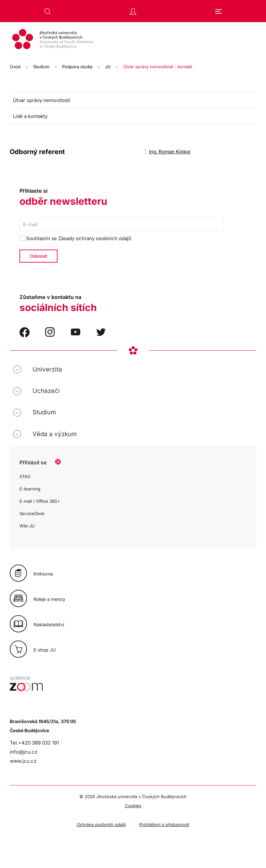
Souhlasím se (75, 238)
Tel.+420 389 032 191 (34, 743)
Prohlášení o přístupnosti (164, 824)
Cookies (133, 806)
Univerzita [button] (47, 369)
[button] (47, 11)
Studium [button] (44, 412)
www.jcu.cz (23, 761)
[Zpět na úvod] (133, 40)
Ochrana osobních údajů (101, 824)
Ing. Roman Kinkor (170, 152)
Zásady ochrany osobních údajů (95, 238)
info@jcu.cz (24, 752)
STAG (25, 476)
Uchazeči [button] (46, 391)
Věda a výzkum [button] (55, 434)
